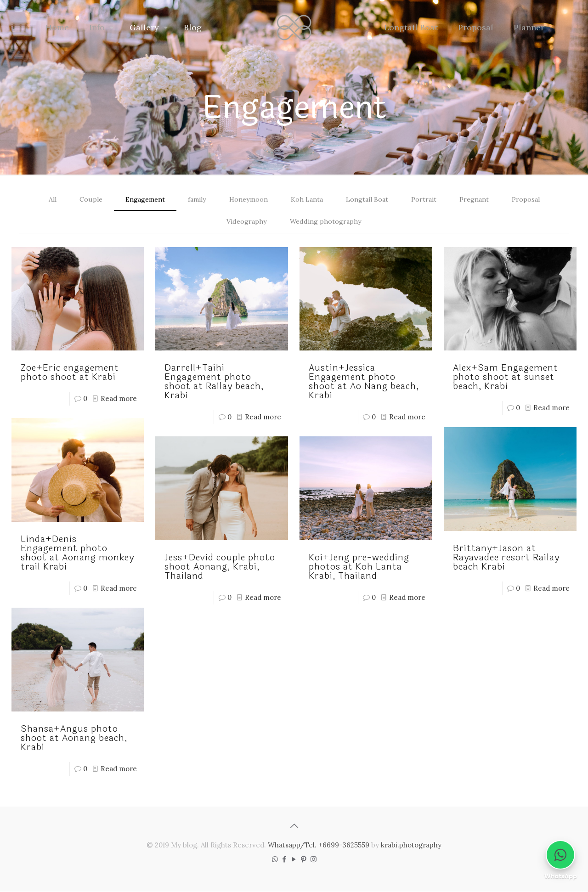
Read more (119, 399)
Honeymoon (247, 200)
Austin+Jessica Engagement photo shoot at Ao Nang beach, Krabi (364, 382)
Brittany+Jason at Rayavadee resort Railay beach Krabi (506, 558)
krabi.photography (411, 845)
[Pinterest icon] (304, 860)
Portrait (428, 200)
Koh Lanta (308, 200)
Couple (82, 200)
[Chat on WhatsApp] (560, 855)
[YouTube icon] (294, 860)
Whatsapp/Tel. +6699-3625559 (319, 845)
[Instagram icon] (314, 860)
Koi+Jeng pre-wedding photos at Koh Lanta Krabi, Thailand (359, 567)
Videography (246, 222)
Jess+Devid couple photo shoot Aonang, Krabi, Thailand (220, 567)
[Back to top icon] (294, 826)
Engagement (138, 200)
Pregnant (480, 200)
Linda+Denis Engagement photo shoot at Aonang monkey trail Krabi (77, 554)
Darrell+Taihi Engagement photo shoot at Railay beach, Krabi (214, 382)
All (44, 200)
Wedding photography (327, 222)
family (193, 200)
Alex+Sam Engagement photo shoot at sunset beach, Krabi (506, 378)
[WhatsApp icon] (275, 860)
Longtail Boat (370, 200)
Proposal (534, 200)
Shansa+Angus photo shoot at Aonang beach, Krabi (74, 738)
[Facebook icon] (285, 860)
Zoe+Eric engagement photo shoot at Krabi (70, 373)
